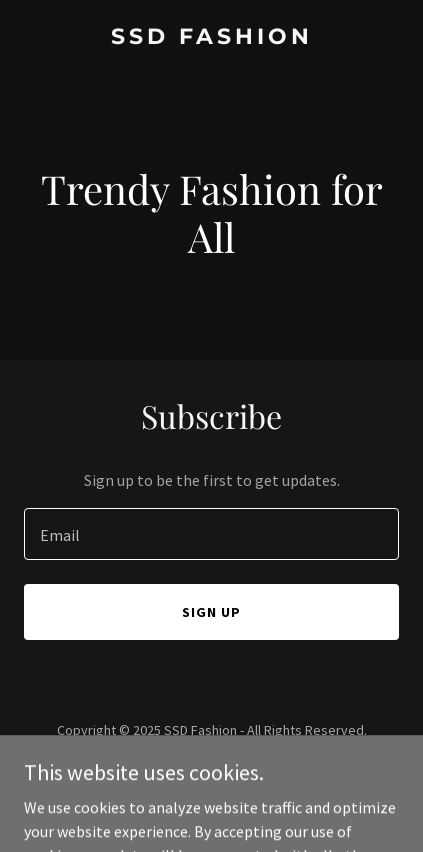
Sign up (211, 612)
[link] (211, 38)
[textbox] (211, 534)
